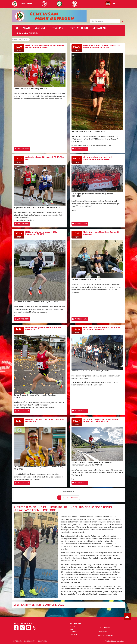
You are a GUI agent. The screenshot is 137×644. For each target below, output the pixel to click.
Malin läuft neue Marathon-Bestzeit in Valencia (102, 233)
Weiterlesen (23, 149)
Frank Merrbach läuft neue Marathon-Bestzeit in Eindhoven (102, 329)
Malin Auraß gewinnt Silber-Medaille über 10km (43, 329)
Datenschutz (30, 641)
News (26, 28)
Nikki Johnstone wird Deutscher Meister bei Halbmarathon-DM (45, 46)
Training (73, 634)
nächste (74, 498)
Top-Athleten (79, 28)
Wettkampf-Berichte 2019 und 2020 (39, 605)
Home (72, 626)
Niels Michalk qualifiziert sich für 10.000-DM (45, 158)
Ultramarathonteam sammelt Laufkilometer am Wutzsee (98, 158)
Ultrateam (17, 39)
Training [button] (59, 28)
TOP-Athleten (104, 628)
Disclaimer (42, 641)
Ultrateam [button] (100, 28)
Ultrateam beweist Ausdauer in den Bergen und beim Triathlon (100, 420)
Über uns (74, 631)
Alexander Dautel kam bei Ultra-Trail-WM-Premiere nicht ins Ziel (102, 46)
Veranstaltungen (27, 33)
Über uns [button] (41, 28)
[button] (114, 4)
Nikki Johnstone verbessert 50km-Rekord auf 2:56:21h (42, 233)
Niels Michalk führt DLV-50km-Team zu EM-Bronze (44, 420)
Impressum (18, 641)
